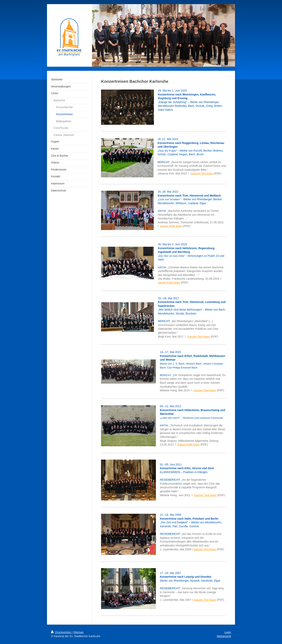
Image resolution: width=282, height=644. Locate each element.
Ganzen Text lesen (202, 173)
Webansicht (224, 636)
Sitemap (78, 632)
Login (228, 632)
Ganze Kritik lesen (171, 226)
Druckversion (61, 632)
